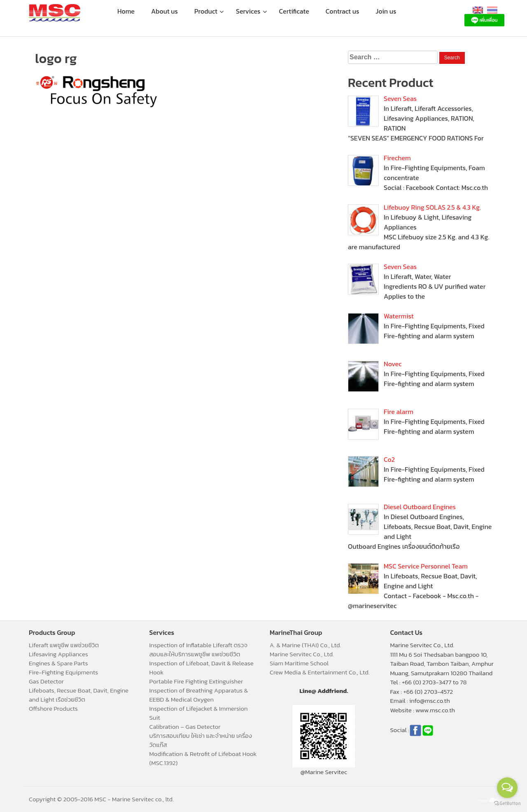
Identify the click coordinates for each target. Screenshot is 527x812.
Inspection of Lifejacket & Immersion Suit (199, 713)
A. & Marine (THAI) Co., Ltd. (305, 645)
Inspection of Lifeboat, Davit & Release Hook (202, 668)
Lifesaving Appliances (58, 654)
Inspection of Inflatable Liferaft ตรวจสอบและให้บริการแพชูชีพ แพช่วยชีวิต (198, 649)
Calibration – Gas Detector (185, 727)
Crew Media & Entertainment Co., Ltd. (320, 672)
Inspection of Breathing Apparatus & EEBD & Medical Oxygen (199, 695)
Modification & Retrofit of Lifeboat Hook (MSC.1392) (203, 758)
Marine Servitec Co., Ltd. (302, 654)
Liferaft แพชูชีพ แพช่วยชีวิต (64, 645)
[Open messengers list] (507, 788)
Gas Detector (46, 681)
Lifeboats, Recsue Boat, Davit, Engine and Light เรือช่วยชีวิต (79, 695)
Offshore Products (53, 708)
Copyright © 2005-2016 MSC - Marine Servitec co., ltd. (101, 799)
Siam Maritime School (299, 663)
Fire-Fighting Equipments (63, 672)
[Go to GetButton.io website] (507, 804)
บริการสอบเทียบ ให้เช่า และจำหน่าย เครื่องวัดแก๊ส (201, 740)
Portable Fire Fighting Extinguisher (196, 681)
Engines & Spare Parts (58, 663)
